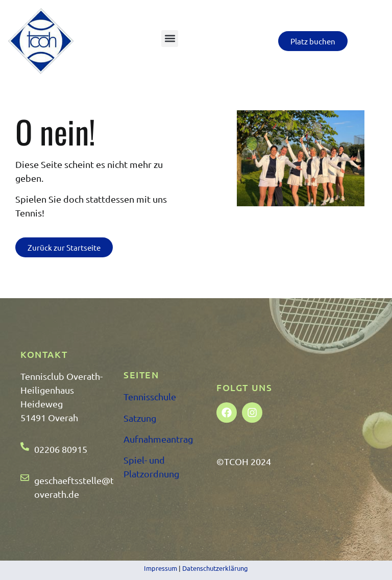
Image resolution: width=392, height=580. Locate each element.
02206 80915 (61, 449)
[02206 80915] (25, 446)
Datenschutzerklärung (215, 568)
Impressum (161, 568)
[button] (170, 39)
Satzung (140, 418)
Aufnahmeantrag (158, 439)
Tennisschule (150, 396)
